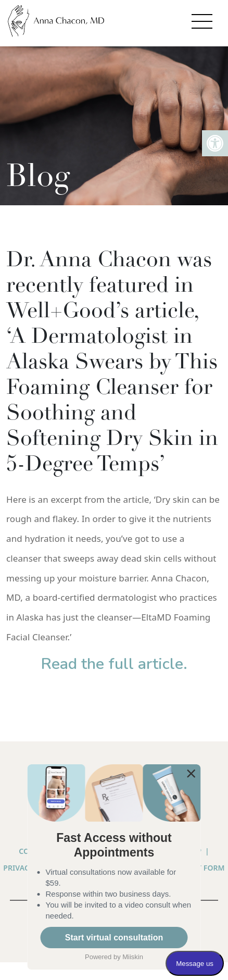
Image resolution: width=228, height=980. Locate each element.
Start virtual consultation (114, 938)
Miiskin (133, 957)
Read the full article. (114, 664)
